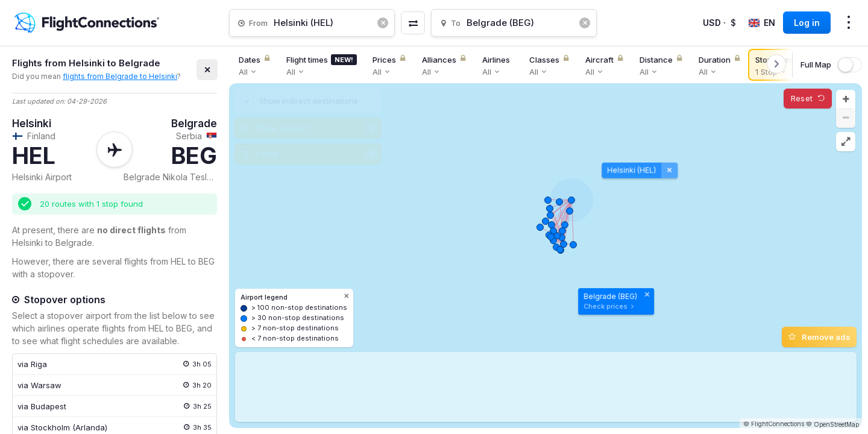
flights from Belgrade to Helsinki (120, 76)
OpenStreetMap (836, 424)
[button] (846, 99)
